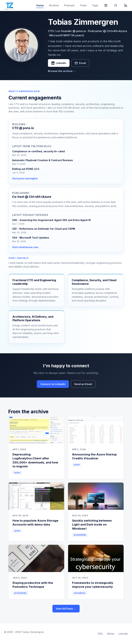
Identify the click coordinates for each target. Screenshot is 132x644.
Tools (83, 5)
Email (80, 63)
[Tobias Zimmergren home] (9, 5)
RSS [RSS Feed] (100, 634)
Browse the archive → (62, 71)
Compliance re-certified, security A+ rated (38, 151)
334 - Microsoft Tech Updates (31, 238)
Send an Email (83, 384)
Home (40, 5)
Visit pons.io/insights (25, 179)
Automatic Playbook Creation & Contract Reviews (42, 160)
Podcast (69, 5)
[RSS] (126, 5)
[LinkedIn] (106, 5)
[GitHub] (116, 5)
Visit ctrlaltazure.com (25, 247)
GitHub (111, 634)
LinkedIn (59, 63)
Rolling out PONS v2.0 (26, 169)
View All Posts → (66, 609)
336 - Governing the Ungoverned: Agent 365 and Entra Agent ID (52, 220)
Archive (54, 5)
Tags (95, 5)
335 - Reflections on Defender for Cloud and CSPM (44, 229)
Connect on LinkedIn (53, 384)
